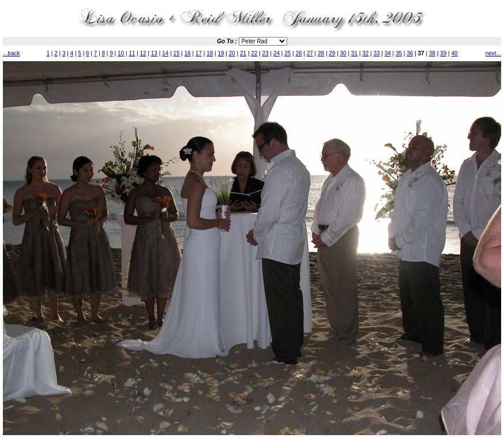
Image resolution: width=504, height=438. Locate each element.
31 (354, 53)
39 (443, 53)
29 (332, 53)
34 (388, 53)
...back (11, 53)
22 (254, 53)
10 (121, 53)
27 (310, 53)
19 (221, 53)
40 (454, 53)
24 (277, 53)
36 (410, 53)
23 (266, 53)
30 (343, 53)
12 (143, 53)
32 (365, 53)
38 (432, 53)
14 (165, 53)
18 (210, 53)
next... (493, 53)
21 (243, 53)
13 (154, 53)
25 (287, 53)
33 (376, 53)
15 (176, 53)
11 (132, 53)
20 (232, 53)
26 (298, 53)
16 (188, 53)
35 (399, 53)
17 (199, 53)
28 (321, 53)
